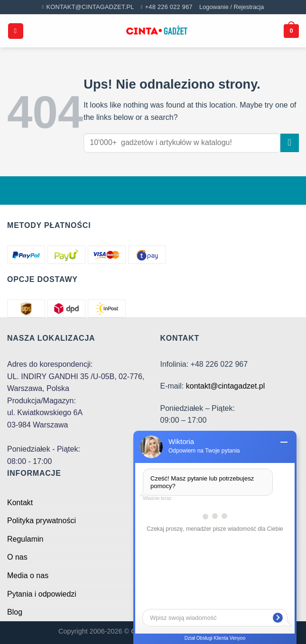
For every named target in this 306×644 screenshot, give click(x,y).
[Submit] (290, 143)
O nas (17, 557)
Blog (15, 612)
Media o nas (28, 576)
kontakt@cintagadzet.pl (226, 386)
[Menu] (16, 31)
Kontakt (20, 503)
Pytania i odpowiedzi (42, 594)
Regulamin (25, 539)
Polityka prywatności (42, 521)
